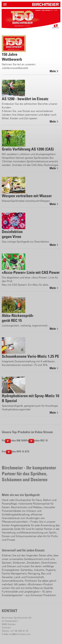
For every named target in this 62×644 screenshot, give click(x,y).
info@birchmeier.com (20, 634)
